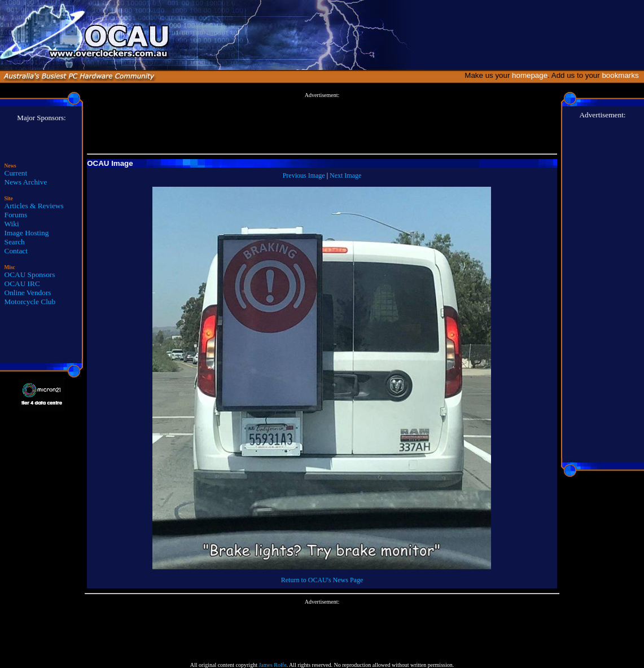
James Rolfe (272, 665)
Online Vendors (28, 293)
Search (15, 242)
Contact (16, 251)
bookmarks (622, 75)
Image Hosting (27, 233)
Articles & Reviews (34, 206)
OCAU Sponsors (30, 274)
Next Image (345, 175)
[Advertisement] (322, 124)
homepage (530, 75)
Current (16, 173)
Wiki (12, 224)
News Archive (26, 182)
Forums (16, 215)
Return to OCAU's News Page (322, 580)
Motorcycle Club (30, 302)
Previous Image (304, 175)
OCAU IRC (22, 284)
